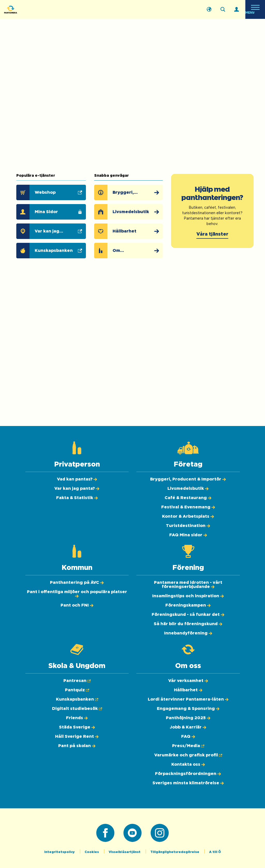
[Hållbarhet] (132, 231)
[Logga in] (237, 10)
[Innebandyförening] (188, 633)
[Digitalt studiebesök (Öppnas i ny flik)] (77, 709)
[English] (209, 10)
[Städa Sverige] (77, 727)
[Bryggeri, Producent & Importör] (132, 192)
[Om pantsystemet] (132, 251)
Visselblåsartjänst (125, 852)
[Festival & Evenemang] (188, 507)
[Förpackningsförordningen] (188, 774)
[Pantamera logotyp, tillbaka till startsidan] (30, 9)
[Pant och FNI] (77, 605)
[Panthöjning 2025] (188, 718)
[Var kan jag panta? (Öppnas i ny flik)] (52, 231)
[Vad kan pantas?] (77, 479)
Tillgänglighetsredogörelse (175, 852)
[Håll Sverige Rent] (77, 737)
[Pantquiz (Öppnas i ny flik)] (77, 690)
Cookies (92, 852)
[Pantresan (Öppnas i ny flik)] (77, 681)
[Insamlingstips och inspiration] (188, 596)
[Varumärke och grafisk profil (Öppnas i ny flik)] (188, 755)
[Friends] (77, 718)
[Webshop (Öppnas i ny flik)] (52, 192)
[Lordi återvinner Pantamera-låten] (188, 699)
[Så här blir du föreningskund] (188, 624)
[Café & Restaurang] (188, 498)
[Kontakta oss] (188, 764)
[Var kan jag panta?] (77, 489)
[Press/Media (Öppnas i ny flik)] (188, 746)
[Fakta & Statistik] (77, 498)
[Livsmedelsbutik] (132, 212)
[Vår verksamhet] (188, 681)
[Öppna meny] (255, 9)
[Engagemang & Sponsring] (188, 709)
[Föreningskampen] (188, 605)
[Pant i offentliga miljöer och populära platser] (77, 594)
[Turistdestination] (188, 526)
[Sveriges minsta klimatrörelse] (188, 783)
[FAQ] (188, 737)
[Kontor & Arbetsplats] (188, 516)
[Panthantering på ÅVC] (77, 583)
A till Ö (215, 852)
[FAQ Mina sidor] (188, 535)
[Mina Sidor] (52, 212)
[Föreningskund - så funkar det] (188, 615)
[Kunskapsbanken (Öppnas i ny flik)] (52, 251)
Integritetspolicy (60, 852)
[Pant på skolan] (77, 746)
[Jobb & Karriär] (188, 727)
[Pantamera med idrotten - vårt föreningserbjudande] (188, 585)
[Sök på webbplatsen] (223, 10)
